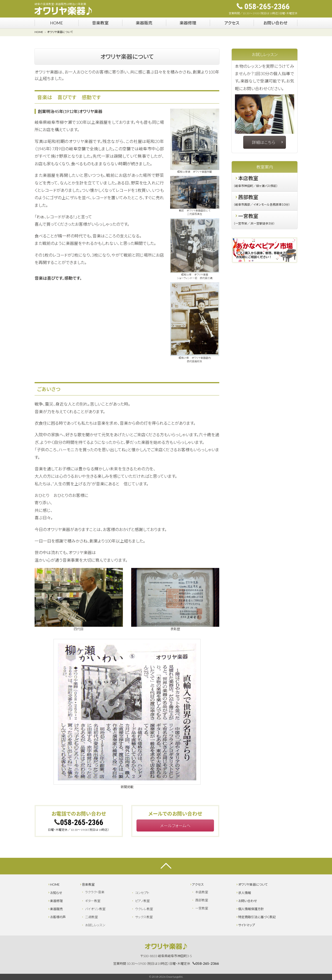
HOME (56, 23)
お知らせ (55, 893)
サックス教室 (144, 917)
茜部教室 (264, 201)
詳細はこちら (268, 142)
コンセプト (142, 893)
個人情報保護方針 (250, 909)
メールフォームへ (175, 826)
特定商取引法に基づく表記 (256, 917)
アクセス (232, 23)
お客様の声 (57, 917)
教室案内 (265, 167)
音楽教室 (100, 23)
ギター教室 (93, 901)
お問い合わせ (275, 23)
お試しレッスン (265, 54)
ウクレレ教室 (144, 909)
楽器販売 (144, 23)
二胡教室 (92, 917)
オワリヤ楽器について (252, 884)
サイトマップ (245, 925)
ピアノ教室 (142, 901)
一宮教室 (264, 220)
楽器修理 (188, 23)
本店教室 (264, 182)
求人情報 (243, 893)
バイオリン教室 (95, 909)
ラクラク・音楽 (95, 892)
